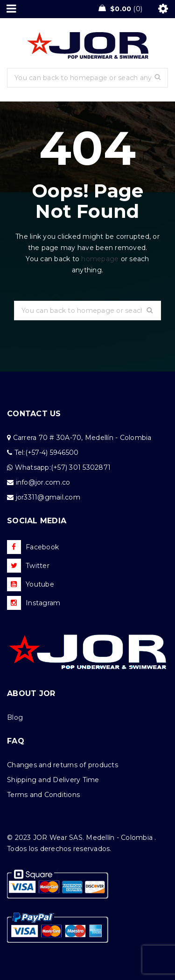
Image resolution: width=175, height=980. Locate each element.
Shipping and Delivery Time (53, 780)
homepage (100, 259)
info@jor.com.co (43, 482)
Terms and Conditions (43, 795)
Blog (15, 717)
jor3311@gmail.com (48, 497)
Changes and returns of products (63, 765)
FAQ (16, 741)
